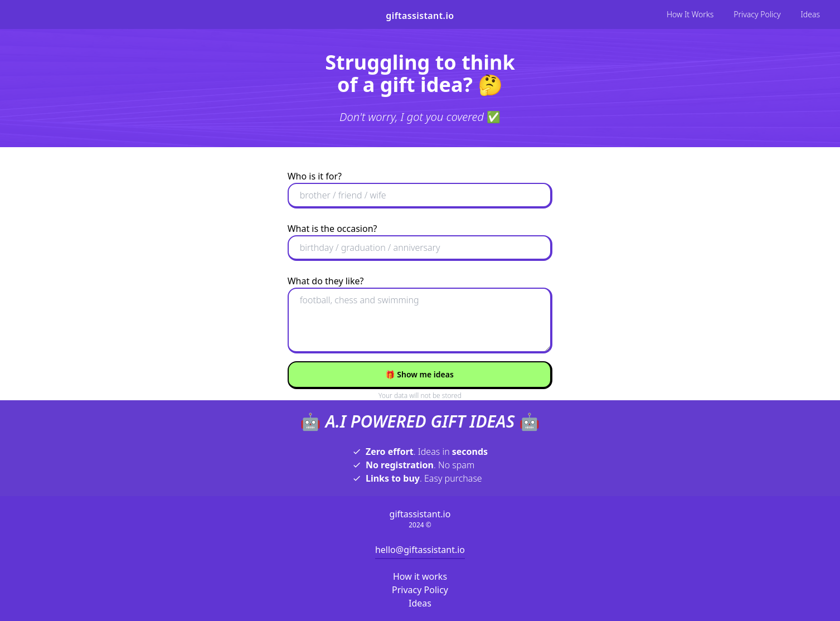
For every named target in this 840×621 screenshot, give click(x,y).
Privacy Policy (757, 14)
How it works (420, 576)
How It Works (690, 14)
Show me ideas (419, 374)
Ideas (810, 14)
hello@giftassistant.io (420, 550)
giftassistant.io (420, 16)
